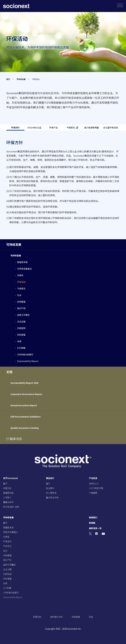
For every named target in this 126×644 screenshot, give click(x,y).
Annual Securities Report (24, 405)
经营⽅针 (7, 488)
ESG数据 (21, 348)
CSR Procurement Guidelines (26, 417)
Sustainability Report (28, 361)
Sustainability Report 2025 (24, 383)
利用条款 (37, 617)
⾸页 (5, 483)
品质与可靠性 (23, 315)
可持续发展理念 (24, 269)
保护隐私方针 (56, 617)
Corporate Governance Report (26, 394)
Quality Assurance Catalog (24, 428)
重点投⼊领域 (52, 497)
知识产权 (21, 308)
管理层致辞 (8, 493)
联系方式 (16, 439)
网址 (91, 617)
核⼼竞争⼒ (51, 493)
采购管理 (21, 302)
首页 (8, 79)
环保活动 (21, 282)
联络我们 (93, 517)
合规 (19, 341)
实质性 (20, 275)
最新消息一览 (95, 528)
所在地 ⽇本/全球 (11, 507)
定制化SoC (94, 483)
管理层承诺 (22, 262)
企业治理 (21, 321)
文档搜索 (93, 493)
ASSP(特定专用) (96, 488)
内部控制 (21, 328)
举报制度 (76, 617)
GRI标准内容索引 (25, 354)
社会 (19, 295)
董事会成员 (8, 502)
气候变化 (71, 128)
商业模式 (50, 488)
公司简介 (7, 497)
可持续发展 (21, 79)
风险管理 (21, 335)
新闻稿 (92, 523)
